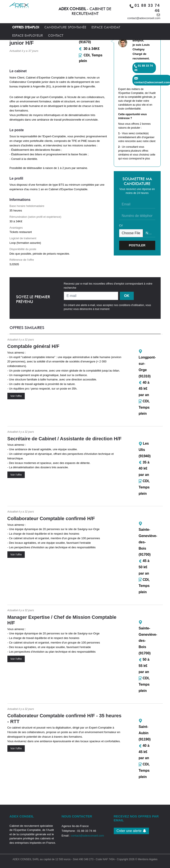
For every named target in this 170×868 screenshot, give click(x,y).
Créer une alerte (131, 831)
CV (121, 226)
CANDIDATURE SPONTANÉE (65, 27)
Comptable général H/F (33, 346)
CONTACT (56, 36)
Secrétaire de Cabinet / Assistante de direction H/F (64, 439)
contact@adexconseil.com (144, 18)
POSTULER (137, 245)
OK (127, 296)
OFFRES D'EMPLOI (26, 27)
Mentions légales (148, 859)
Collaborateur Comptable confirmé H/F (51, 518)
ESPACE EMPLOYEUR (27, 36)
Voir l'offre (16, 396)
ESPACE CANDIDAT (106, 27)
